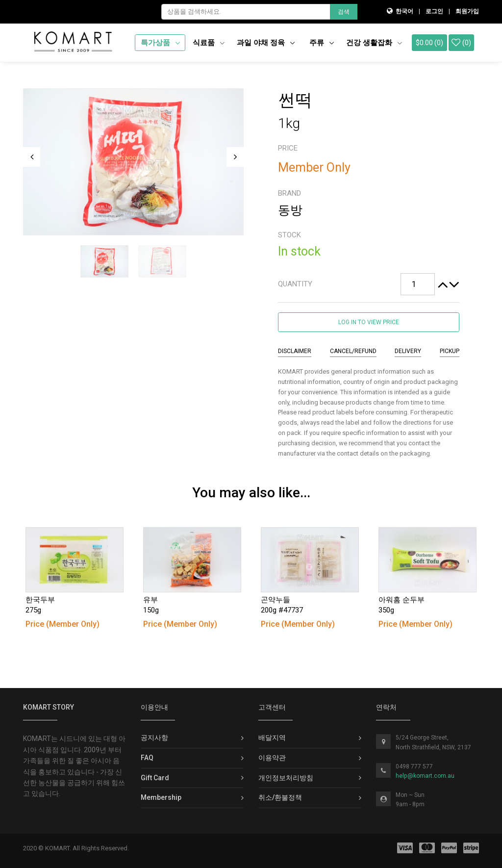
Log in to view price (369, 322)
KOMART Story (49, 707)
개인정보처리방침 (286, 778)
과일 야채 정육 (262, 43)
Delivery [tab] (408, 351)
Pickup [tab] (450, 351)
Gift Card (155, 778)
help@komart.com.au (425, 776)
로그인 (434, 11)
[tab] (369, 284)
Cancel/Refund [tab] (353, 351)
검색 (344, 12)
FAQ (147, 758)
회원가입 (467, 11)
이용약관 (272, 758)
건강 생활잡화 (374, 43)
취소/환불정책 (280, 797)
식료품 (209, 43)
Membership (161, 797)
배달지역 (272, 738)
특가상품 (156, 43)
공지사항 (154, 738)
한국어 (404, 11)
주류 (318, 43)
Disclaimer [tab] (295, 351)
